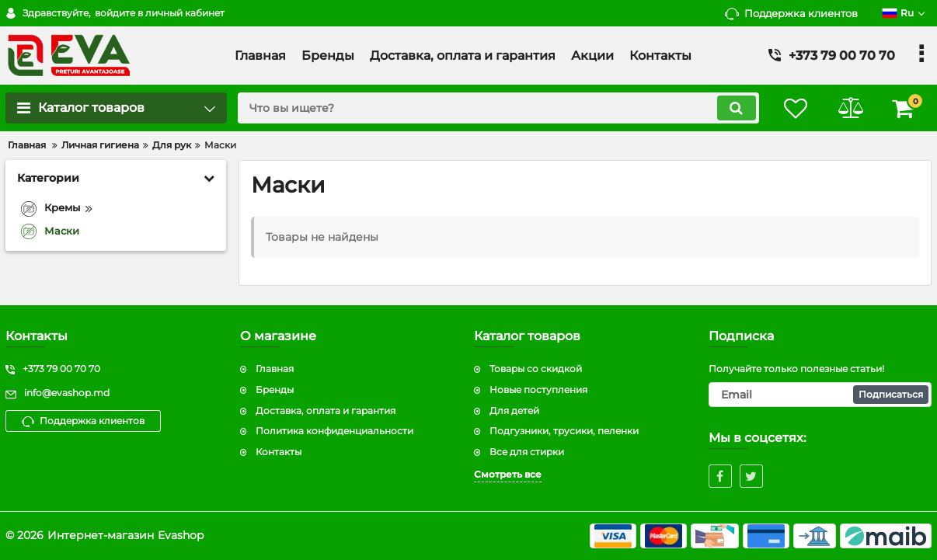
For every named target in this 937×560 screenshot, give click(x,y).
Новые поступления (538, 390)
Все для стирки (527, 452)
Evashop (181, 535)
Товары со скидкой (536, 369)
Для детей (514, 410)
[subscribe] (820, 395)
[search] (498, 108)
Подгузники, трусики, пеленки (564, 431)
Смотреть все (508, 474)
